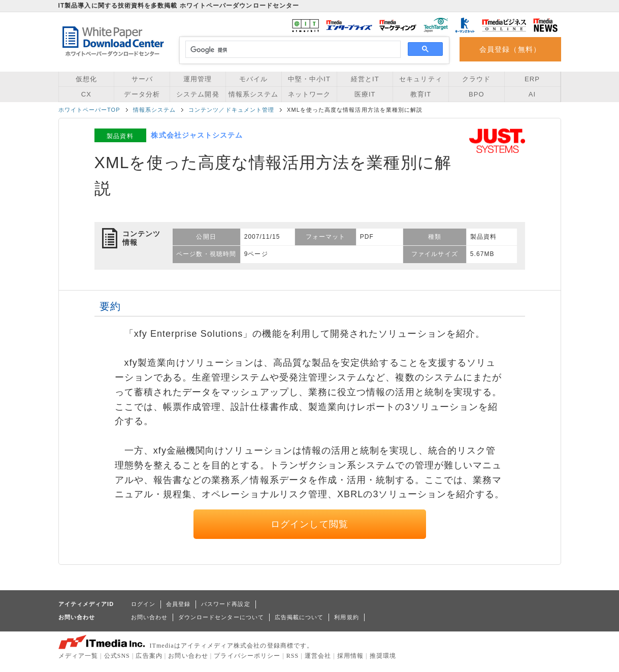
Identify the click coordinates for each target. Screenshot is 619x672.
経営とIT (365, 79)
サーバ (142, 79)
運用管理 (198, 79)
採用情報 (350, 656)
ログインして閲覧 (310, 524)
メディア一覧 (78, 656)
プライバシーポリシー (247, 656)
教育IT (421, 94)
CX (86, 94)
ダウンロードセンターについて (221, 617)
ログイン (143, 604)
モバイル (253, 79)
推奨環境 (383, 656)
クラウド (476, 79)
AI (532, 94)
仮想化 (86, 79)
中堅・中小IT (309, 79)
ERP (532, 79)
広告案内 (149, 656)
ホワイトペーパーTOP (89, 110)
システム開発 (198, 94)
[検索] (292, 50)
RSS (293, 656)
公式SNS (117, 656)
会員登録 (178, 604)
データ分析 (142, 94)
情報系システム (253, 94)
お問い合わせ (149, 617)
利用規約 (346, 617)
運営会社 (318, 656)
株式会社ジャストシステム (197, 135)
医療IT (365, 94)
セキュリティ (420, 79)
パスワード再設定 (226, 604)
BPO (477, 94)
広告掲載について (299, 617)
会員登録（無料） (510, 49)
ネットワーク (309, 94)
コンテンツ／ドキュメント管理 (231, 110)
